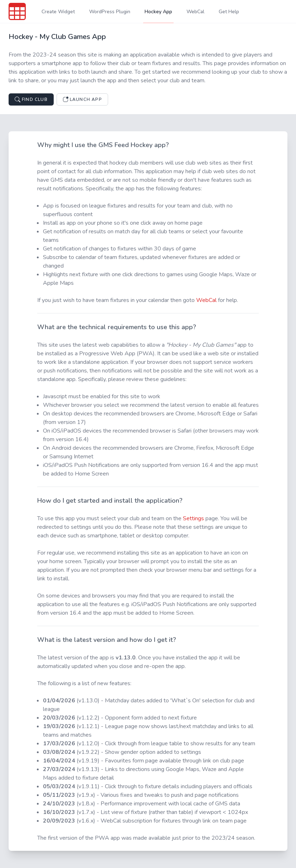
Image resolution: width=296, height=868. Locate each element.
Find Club (31, 99)
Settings (193, 518)
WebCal (206, 300)
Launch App (82, 99)
